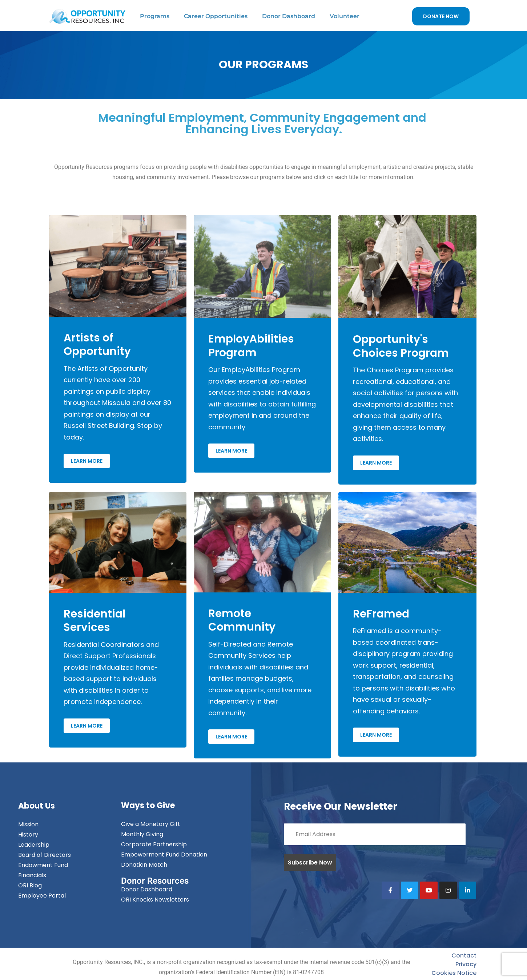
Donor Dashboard (289, 16)
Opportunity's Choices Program (401, 346)
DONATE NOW (441, 16)
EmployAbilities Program (251, 346)
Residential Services (94, 621)
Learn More (87, 461)
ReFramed (381, 614)
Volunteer (345, 16)
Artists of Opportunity (97, 345)
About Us (37, 806)
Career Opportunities (216, 16)
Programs (155, 16)
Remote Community (242, 620)
